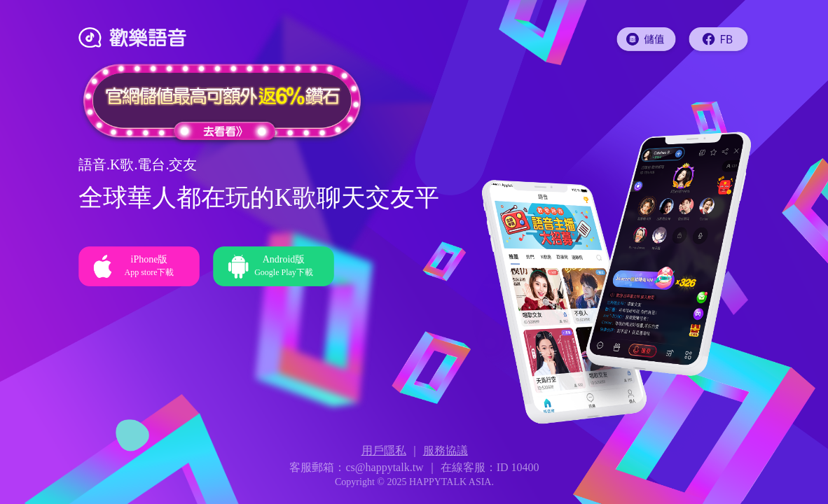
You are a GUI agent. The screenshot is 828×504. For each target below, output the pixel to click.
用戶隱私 (384, 450)
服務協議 (446, 450)
